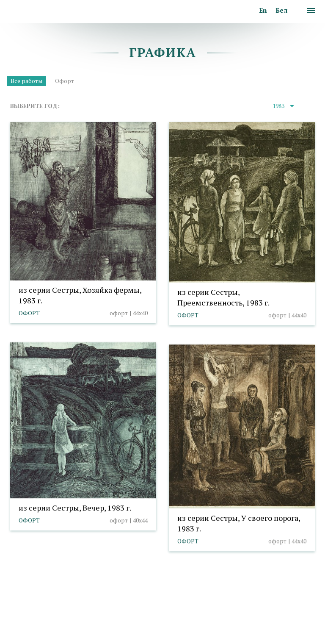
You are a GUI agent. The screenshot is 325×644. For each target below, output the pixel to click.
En (263, 10)
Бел (281, 10)
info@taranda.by (33, 612)
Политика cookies (35, 624)
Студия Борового (290, 624)
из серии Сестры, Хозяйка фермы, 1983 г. (80, 295)
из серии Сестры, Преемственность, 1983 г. (223, 297)
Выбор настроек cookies (103, 624)
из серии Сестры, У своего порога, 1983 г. (239, 523)
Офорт (65, 81)
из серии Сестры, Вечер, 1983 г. (75, 508)
